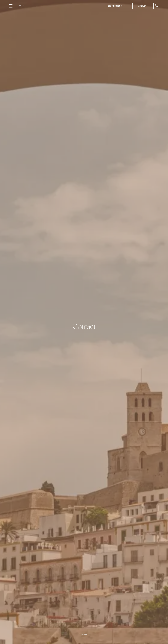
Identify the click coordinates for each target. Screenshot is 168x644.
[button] (22, 6)
